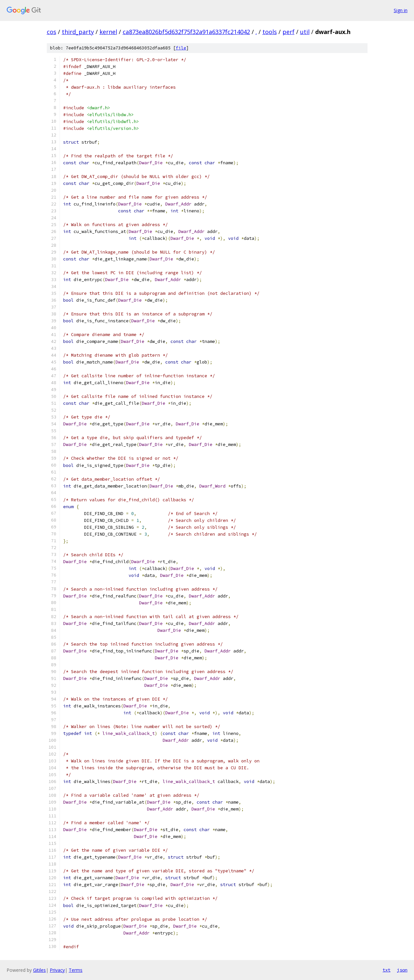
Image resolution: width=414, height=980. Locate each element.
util (305, 32)
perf (288, 32)
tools (270, 32)
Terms (76, 970)
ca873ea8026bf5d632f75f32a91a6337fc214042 (186, 32)
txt (387, 970)
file (181, 48)
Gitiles (39, 970)
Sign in (401, 10)
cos (52, 32)
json (402, 970)
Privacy (57, 970)
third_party (78, 32)
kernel (108, 32)
